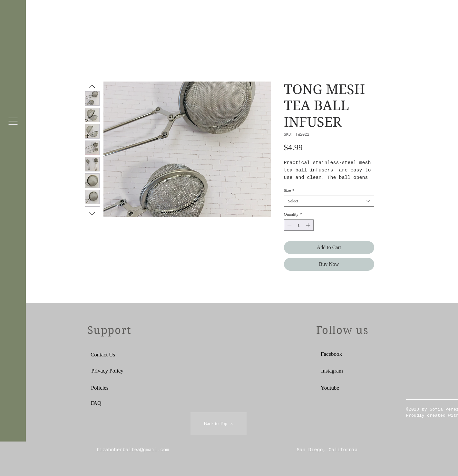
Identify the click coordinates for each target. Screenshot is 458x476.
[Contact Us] (103, 355)
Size (289, 190)
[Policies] (100, 388)
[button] (13, 121)
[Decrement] (289, 225)
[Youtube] (330, 388)
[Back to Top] (219, 424)
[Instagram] (332, 371)
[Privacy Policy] (107, 371)
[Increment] (309, 225)
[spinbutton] (299, 225)
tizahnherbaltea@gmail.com (133, 450)
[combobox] (329, 201)
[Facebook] (331, 354)
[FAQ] (96, 403)
